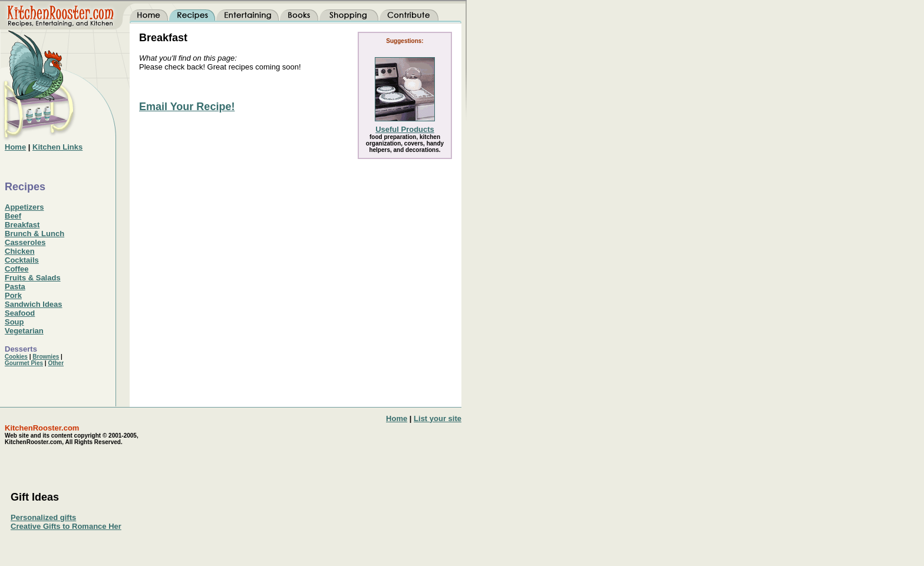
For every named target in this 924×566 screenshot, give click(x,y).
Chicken (20, 251)
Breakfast (22, 225)
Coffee (16, 269)
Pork (13, 295)
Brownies (46, 357)
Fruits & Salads (33, 278)
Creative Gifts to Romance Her (66, 526)
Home (397, 418)
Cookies (16, 357)
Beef (13, 216)
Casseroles (25, 242)
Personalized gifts (43, 517)
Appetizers (24, 207)
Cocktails (22, 260)
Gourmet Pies (24, 363)
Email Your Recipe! (187, 107)
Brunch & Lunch (34, 234)
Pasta (15, 287)
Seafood (20, 313)
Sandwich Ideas (34, 304)
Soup (14, 322)
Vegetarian (24, 331)
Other (56, 363)
